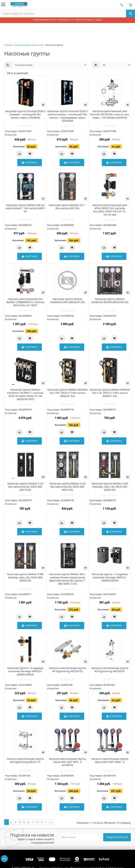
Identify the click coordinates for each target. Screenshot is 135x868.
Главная (8, 45)
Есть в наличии (16, 73)
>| (51, 822)
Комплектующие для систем (29, 45)
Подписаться (117, 837)
